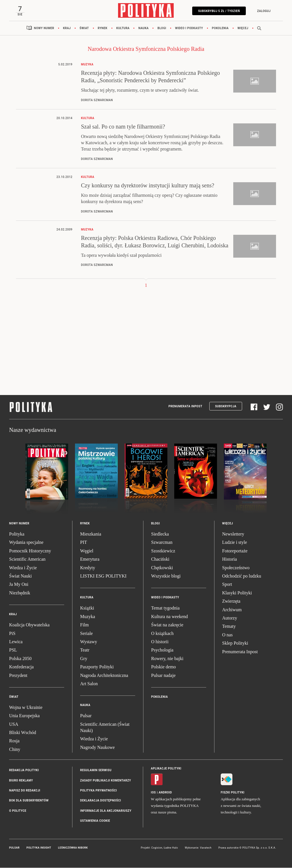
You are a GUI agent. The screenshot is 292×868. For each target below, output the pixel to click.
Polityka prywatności (99, 791)
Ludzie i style (235, 543)
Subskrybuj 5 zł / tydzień (219, 11)
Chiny (15, 750)
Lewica (16, 642)
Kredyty (88, 568)
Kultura (123, 28)
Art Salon (89, 684)
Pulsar (86, 716)
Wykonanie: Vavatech (198, 848)
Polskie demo (164, 667)
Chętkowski (162, 568)
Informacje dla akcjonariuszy (106, 811)
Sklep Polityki (235, 643)
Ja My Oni (19, 585)
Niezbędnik (20, 593)
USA (14, 724)
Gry (84, 659)
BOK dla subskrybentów (29, 801)
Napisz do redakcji (25, 791)
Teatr (85, 651)
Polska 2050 (20, 659)
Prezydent (18, 676)
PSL (13, 651)
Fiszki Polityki (233, 793)
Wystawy (89, 642)
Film (84, 625)
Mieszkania (91, 534)
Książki (87, 609)
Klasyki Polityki (237, 593)
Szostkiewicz (163, 551)
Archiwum (232, 610)
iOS (153, 793)
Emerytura (90, 559)
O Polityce (18, 811)
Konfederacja (21, 667)
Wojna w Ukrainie (26, 708)
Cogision (157, 848)
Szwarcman (162, 543)
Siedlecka (160, 534)
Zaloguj (263, 11)
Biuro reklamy (21, 781)
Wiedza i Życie (23, 568)
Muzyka (88, 617)
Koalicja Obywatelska (29, 625)
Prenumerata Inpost (185, 407)
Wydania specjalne (26, 543)
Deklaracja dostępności (101, 801)
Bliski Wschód (23, 733)
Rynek (103, 28)
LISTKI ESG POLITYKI (103, 576)
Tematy (229, 627)
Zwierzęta (231, 601)
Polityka (17, 534)
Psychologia (162, 651)
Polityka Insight (39, 848)
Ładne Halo (171, 848)
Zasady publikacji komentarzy (106, 781)
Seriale (86, 634)
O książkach (162, 634)
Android (166, 793)
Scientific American (27, 559)
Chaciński (160, 559)
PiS (12, 634)
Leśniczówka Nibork (73, 848)
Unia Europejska (24, 716)
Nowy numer (44, 28)
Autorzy (230, 618)
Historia (230, 559)
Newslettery (233, 534)
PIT (84, 543)
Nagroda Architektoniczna (104, 676)
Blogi (162, 28)
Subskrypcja (226, 407)
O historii (160, 642)
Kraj (67, 28)
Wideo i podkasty (189, 28)
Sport (227, 585)
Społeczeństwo (236, 568)
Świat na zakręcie (167, 625)
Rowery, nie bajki (167, 659)
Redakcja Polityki (24, 771)
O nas (227, 635)
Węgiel (87, 551)
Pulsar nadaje (163, 676)
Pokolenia (220, 28)
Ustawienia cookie (95, 821)
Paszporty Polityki (97, 667)
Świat (84, 28)
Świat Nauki (21, 576)
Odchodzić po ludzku (242, 576)
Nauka (143, 28)
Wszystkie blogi (166, 576)
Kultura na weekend (170, 617)
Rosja (14, 741)
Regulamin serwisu (96, 771)
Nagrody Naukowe (97, 748)
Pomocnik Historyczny (30, 551)
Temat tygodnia (165, 609)
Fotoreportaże (235, 551)
